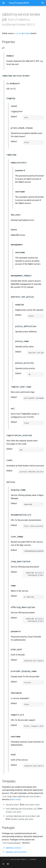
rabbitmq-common (13, 848)
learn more (15, 799)
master (27, 33)
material (33, 859)
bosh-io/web (15, 859)
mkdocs (24, 859)
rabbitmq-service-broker (16, 852)
